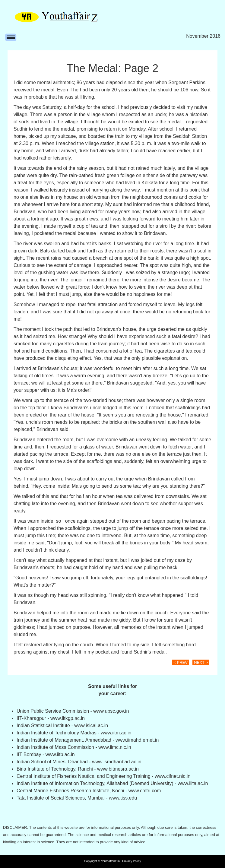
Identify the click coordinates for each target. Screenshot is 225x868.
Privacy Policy (132, 861)
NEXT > (201, 662)
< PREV (181, 662)
